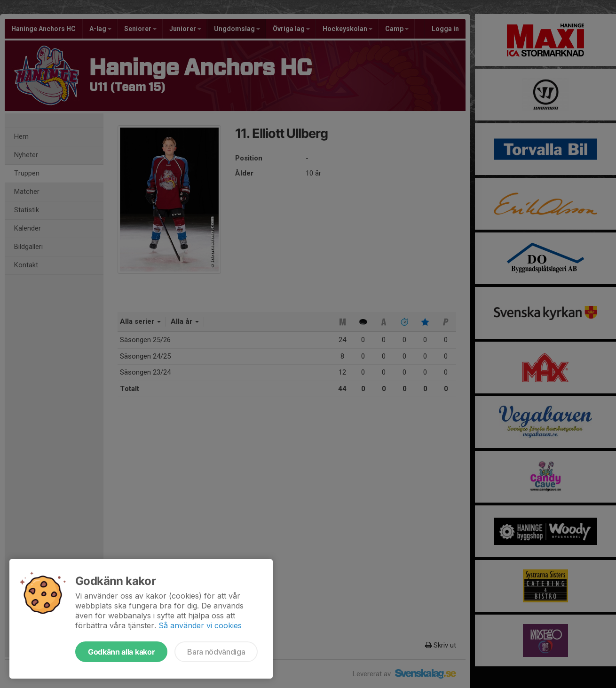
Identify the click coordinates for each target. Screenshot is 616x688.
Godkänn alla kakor (121, 652)
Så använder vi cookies (200, 625)
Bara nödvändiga (216, 652)
